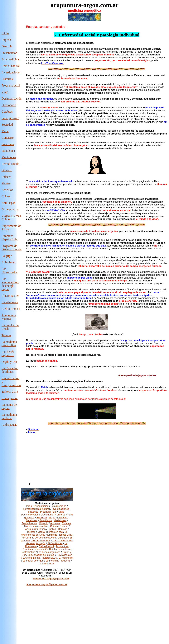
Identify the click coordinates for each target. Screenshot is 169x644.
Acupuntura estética (9, 317)
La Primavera (10, 302)
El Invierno (8, 262)
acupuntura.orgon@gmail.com (51, 578)
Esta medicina (10, 59)
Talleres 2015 (10, 392)
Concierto (8, 138)
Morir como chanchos (36, 526)
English (6, 40)
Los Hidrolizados (10, 271)
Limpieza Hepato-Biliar (10, 238)
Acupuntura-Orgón (35, 529)
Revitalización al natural (37, 509)
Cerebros (7, 112)
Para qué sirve (10, 118)
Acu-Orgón (9, 203)
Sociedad (42, 517)
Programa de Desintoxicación (12, 248)
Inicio (5, 33)
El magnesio (9, 398)
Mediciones (9, 157)
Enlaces (6, 177)
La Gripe (63, 538)
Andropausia (9, 425)
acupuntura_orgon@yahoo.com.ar (47, 584)
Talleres (31, 532)
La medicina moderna (9, 416)
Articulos (7, 190)
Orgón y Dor (10, 362)
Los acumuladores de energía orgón (10, 284)
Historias (7, 79)
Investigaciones (11, 72)
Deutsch (7, 46)
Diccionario (9, 105)
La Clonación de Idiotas (10, 370)
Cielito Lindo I (11, 309)
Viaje (5, 92)
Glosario (7, 170)
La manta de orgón (33, 561)
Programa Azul (11, 85)
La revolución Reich (45, 549)
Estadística (8, 151)
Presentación (9, 53)
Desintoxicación (12, 99)
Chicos (6, 196)
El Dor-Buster (10, 296)
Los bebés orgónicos (8, 353)
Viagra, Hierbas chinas (50, 532)
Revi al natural (11, 66)
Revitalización (10, 164)
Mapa (5, 131)
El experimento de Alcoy (44, 533)
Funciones (8, 144)
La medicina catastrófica (9, 343)
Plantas (6, 183)
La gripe (7, 256)
